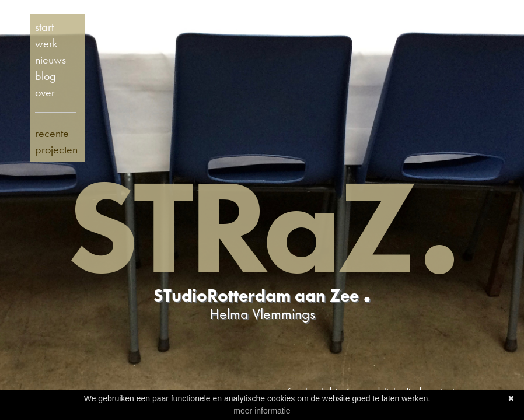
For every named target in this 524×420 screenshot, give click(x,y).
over (45, 92)
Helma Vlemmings (262, 314)
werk (46, 43)
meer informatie (262, 411)
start (44, 27)
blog (46, 76)
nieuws (50, 60)
